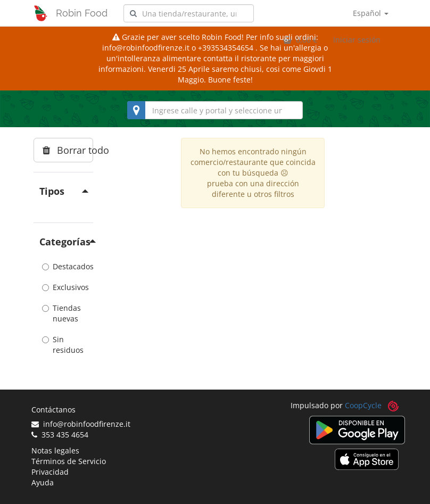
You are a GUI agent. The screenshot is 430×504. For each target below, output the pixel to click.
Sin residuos (63, 345)
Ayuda (43, 482)
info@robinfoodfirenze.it (81, 424)
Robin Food (82, 13)
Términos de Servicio (69, 461)
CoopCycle (363, 405)
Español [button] (371, 13)
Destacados (63, 266)
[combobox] (189, 13)
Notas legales (55, 451)
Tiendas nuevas (61, 313)
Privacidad (50, 472)
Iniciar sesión (357, 40)
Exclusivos (63, 287)
